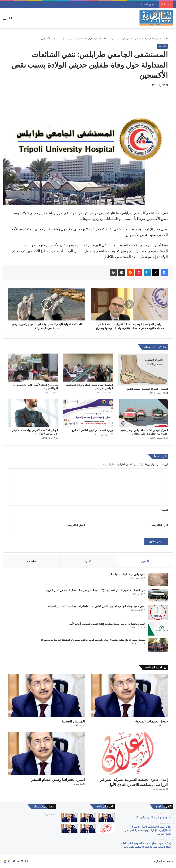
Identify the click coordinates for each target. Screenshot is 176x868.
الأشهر (145, 561)
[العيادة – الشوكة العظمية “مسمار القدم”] (143, 370)
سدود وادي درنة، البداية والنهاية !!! (128, 575)
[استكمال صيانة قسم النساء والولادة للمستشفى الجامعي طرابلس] (88, 368)
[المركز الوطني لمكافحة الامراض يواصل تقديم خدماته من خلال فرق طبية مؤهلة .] (143, 413)
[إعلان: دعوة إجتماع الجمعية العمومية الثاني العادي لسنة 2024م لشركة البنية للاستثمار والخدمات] (158, 612)
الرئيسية (162, 39)
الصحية (151, 39)
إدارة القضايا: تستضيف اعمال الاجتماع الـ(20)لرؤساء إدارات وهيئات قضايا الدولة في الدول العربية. (95, 591)
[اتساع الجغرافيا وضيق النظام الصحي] (47, 754)
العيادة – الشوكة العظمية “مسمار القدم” (147, 389)
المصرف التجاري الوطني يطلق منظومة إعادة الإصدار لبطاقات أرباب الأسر (107, 624)
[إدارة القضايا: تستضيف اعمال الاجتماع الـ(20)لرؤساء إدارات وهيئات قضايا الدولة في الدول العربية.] (158, 596)
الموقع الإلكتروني (77, 525)
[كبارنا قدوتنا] (106, 817)
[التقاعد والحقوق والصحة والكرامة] (70, 828)
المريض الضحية (73, 721)
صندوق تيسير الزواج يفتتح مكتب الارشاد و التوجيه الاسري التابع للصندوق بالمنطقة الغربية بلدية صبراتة (93, 640)
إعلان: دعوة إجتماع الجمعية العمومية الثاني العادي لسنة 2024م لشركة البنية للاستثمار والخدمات (96, 607)
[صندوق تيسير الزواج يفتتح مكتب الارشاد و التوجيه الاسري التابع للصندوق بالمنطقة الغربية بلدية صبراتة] (158, 645)
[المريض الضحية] (47, 695)
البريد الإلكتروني (159, 525)
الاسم (164, 510)
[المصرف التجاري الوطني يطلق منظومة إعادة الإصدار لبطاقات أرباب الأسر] (158, 629)
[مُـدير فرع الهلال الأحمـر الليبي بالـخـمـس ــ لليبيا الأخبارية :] (33, 368)
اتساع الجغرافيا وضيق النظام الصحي (58, 780)
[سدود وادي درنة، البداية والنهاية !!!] (158, 580)
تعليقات (32, 561)
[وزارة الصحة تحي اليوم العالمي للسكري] (88, 413)
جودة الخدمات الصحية (148, 4)
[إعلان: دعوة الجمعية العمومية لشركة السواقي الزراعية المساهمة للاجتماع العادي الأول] (129, 754)
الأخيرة (89, 561)
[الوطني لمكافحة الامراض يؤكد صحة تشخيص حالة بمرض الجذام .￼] (33, 413)
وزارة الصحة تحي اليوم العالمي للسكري (92, 430)
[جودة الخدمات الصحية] (129, 695)
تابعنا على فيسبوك (47, 815)
